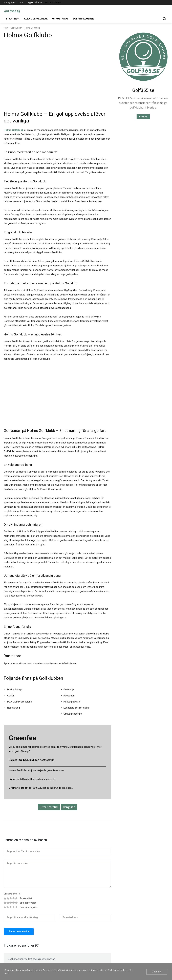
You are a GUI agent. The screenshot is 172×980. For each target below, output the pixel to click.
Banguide (69, 807)
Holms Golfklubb (14, 130)
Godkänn (157, 972)
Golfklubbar (16, 28)
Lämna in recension (19, 931)
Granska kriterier (13, 894)
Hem (6, 28)
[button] (164, 19)
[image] (143, 57)
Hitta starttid (49, 807)
